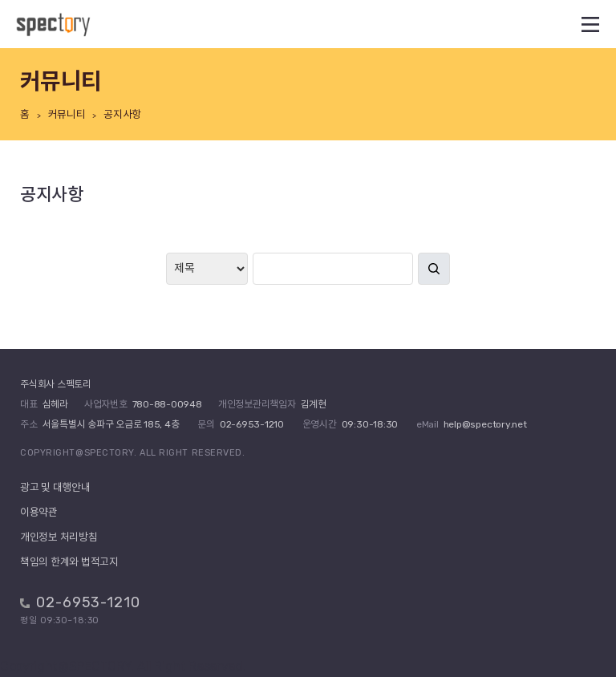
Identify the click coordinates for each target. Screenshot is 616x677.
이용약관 (39, 512)
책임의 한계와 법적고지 (69, 562)
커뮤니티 (67, 114)
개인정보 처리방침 (59, 537)
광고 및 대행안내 (55, 487)
